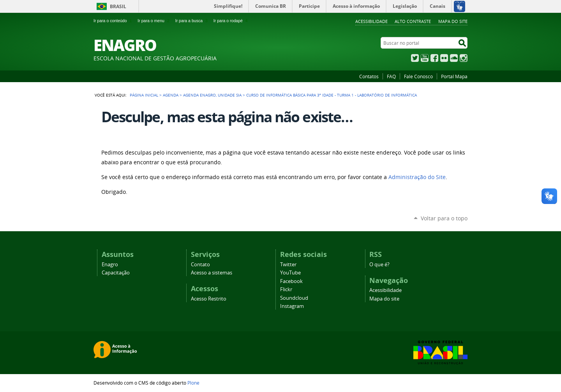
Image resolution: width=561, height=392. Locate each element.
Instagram (464, 58)
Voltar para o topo (444, 218)
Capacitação (116, 273)
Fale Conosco (418, 76)
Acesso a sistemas (212, 273)
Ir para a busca (192, 21)
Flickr (444, 58)
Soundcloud (294, 298)
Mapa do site (384, 299)
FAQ (391, 76)
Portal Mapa (454, 76)
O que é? (379, 265)
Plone (193, 383)
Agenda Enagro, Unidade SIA (212, 95)
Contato (200, 265)
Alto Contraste (413, 21)
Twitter (415, 58)
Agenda (171, 95)
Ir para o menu (154, 21)
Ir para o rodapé (231, 21)
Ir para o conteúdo (113, 21)
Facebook (434, 58)
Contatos (369, 76)
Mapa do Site (453, 21)
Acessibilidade (371, 21)
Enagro (110, 265)
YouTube (425, 58)
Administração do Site (417, 177)
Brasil (118, 6)
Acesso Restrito (209, 299)
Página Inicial (144, 95)
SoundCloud (454, 58)
